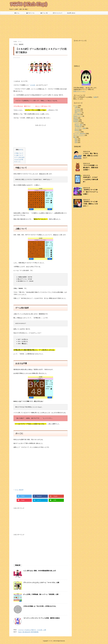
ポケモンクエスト (79, 135)
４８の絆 (32, 85)
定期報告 (76, 120)
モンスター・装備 (80, 128)
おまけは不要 (19, 159)
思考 (76, 142)
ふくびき (77, 132)
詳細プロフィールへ (79, 91)
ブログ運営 (77, 114)
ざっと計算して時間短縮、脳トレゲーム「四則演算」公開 (41, 594)
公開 (76, 107)
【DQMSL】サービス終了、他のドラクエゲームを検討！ (91, 192)
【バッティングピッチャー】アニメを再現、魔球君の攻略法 (41, 618)
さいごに (18, 162)
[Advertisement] (54, 27)
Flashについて (78, 116)
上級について (19, 155)
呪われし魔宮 (79, 125)
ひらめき (77, 109)
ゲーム (17, 490)
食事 (76, 141)
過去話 (75, 118)
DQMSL (76, 121)
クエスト (77, 123)
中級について (19, 153)
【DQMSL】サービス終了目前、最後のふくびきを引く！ (91, 204)
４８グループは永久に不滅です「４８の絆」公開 (32, 630)
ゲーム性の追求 (19, 157)
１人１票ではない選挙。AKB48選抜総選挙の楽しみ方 (40, 571)
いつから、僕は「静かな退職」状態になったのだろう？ (91, 156)
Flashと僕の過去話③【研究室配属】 (29, 632)
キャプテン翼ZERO (79, 134)
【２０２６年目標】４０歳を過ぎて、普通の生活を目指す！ (91, 168)
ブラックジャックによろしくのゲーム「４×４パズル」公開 (41, 583)
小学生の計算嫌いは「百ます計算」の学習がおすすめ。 (40, 606)
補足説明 (21, 490)
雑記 (75, 137)
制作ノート (78, 113)
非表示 (21, 150)
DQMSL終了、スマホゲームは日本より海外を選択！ (91, 179)
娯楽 (76, 139)
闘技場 (77, 130)
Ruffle (95, 97)
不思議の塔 (78, 127)
